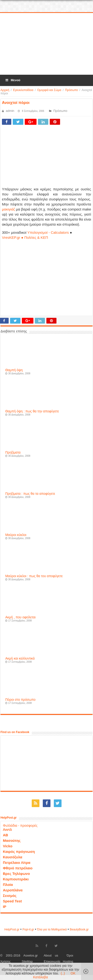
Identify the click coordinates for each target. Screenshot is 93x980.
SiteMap (27, 962)
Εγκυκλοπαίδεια (23, 90)
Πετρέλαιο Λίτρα (17, 863)
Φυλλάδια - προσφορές (20, 826)
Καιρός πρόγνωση (19, 852)
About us (51, 956)
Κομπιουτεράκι (16, 879)
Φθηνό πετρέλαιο (18, 868)
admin (10, 111)
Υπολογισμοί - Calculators (48, 232)
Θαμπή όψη (14, 370)
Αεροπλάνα (13, 890)
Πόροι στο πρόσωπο (20, 700)
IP (5, 907)
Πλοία (8, 885)
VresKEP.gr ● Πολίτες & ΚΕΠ (25, 237)
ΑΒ (6, 835)
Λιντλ (7, 829)
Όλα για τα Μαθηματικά (52, 929)
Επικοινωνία (52, 962)
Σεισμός (10, 896)
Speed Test (12, 901)
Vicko (8, 846)
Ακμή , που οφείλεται (20, 617)
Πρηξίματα (13, 453)
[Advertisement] (46, 44)
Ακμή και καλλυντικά (20, 658)
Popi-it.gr (28, 929)
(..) (63, 973)
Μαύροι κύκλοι (16, 535)
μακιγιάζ (8, 209)
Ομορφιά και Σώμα (49, 90)
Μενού (12, 80)
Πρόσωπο (72, 90)
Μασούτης (12, 840)
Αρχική (5, 90)
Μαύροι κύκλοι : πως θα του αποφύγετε (34, 576)
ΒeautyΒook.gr (79, 929)
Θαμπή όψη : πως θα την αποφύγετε (32, 411)
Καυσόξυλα (13, 857)
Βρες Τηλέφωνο (16, 874)
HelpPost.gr (12, 929)
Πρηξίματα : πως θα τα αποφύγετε (30, 494)
